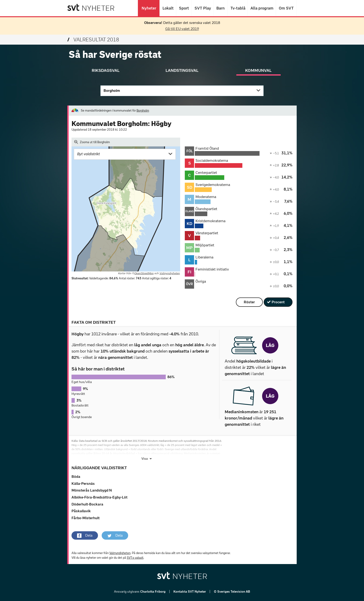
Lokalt (168, 8)
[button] (85, 535)
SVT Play (203, 8)
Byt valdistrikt (88, 154)
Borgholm (112, 91)
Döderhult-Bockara (87, 504)
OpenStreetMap (144, 273)
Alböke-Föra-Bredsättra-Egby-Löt (99, 497)
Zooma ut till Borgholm (92, 142)
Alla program (262, 8)
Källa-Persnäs (83, 484)
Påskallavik (81, 511)
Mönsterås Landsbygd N (92, 490)
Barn (221, 8)
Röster (249, 302)
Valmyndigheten (170, 273)
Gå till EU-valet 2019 (182, 29)
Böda (76, 477)
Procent (278, 302)
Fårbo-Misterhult (86, 518)
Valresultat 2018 (93, 40)
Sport (184, 8)
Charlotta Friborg (153, 592)
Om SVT (286, 8)
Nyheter (149, 8)
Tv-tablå (238, 8)
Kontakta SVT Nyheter (190, 592)
